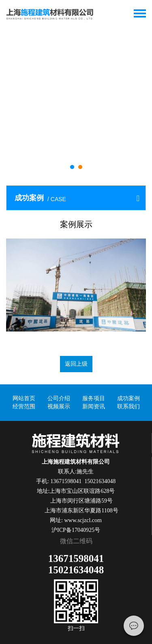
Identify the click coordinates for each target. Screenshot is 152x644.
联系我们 (128, 407)
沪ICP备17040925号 (76, 530)
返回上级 (76, 364)
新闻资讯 (94, 407)
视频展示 (59, 407)
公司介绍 (59, 398)
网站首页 (24, 398)
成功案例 (128, 398)
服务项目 (94, 398)
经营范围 (24, 407)
